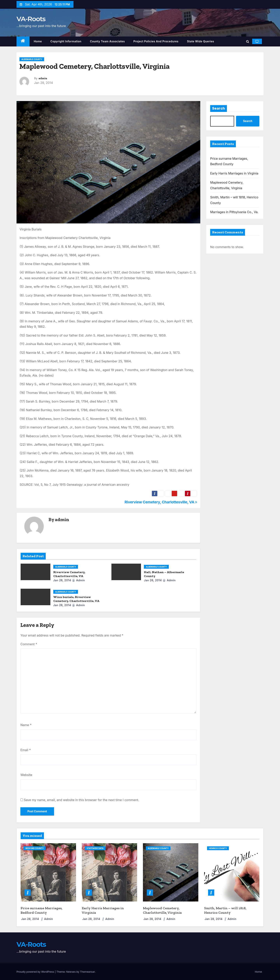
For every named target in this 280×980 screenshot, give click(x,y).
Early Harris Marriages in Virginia (234, 173)
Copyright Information (66, 41)
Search (219, 108)
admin (43, 78)
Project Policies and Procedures (156, 41)
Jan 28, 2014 (31, 919)
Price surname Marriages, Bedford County (42, 910)
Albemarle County (32, 59)
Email (26, 750)
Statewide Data (95, 848)
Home (38, 41)
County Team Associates (107, 41)
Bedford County (35, 848)
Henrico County (218, 848)
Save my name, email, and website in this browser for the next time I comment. (82, 800)
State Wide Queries (201, 41)
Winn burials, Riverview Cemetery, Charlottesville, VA (76, 599)
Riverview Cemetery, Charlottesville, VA (161, 502)
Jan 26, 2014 (62, 580)
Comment (29, 644)
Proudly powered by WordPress (36, 972)
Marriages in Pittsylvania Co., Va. (234, 212)
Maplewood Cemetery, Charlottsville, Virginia (162, 910)
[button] (248, 41)
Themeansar (87, 972)
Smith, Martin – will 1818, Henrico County (225, 910)
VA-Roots (31, 19)
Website (26, 775)
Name (26, 725)
